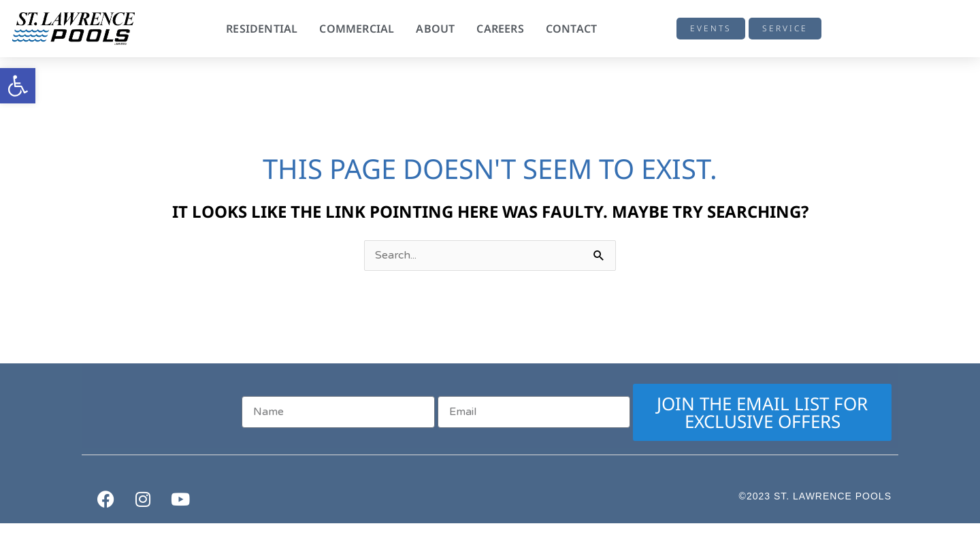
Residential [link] (262, 29)
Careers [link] (500, 29)
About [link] (435, 29)
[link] (18, 86)
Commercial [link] (357, 29)
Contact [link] (571, 29)
